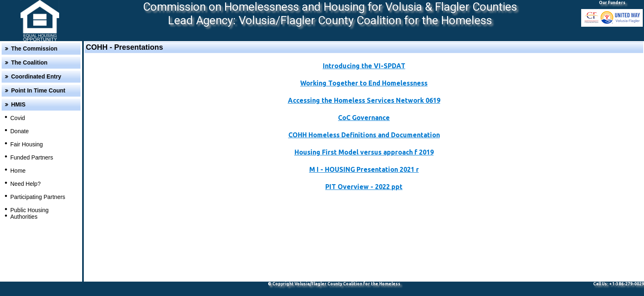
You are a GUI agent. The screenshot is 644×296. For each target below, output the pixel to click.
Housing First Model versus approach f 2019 (364, 152)
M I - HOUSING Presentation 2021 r (364, 169)
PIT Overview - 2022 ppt (364, 187)
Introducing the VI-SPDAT (364, 66)
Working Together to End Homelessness (364, 83)
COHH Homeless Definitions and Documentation (364, 135)
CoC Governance (364, 118)
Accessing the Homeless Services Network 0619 (364, 100)
